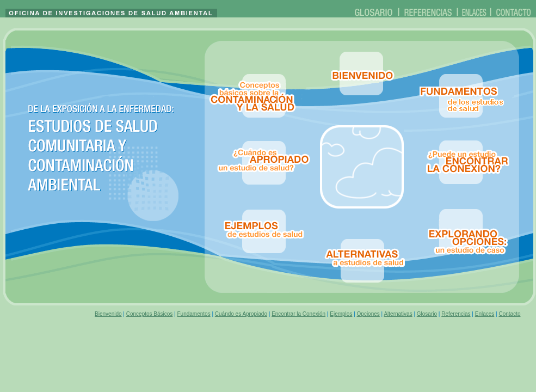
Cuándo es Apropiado (241, 314)
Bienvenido (108, 314)
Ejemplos (341, 314)
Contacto (509, 314)
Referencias (456, 314)
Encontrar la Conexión (298, 314)
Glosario (427, 314)
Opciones (368, 314)
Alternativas (398, 314)
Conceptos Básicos (150, 314)
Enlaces (485, 314)
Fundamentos (193, 314)
